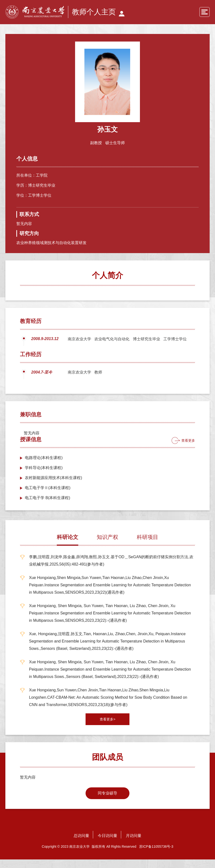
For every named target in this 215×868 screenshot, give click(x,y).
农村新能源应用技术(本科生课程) (54, 486)
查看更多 (188, 449)
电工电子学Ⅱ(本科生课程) (48, 496)
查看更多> (107, 728)
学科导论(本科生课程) (44, 476)
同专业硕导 (107, 802)
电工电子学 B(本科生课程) (48, 506)
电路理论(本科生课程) (44, 466)
